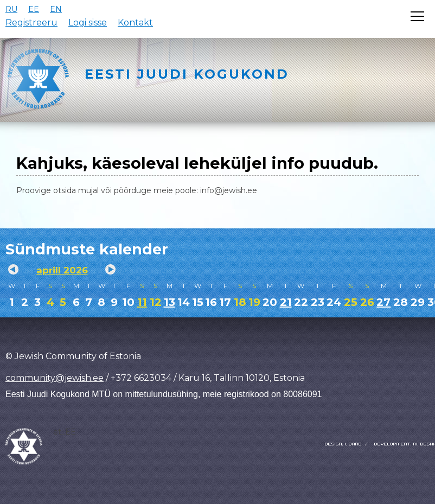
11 (142, 302)
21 (286, 302)
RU (11, 9)
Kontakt (135, 23)
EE (34, 9)
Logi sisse (88, 23)
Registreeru (31, 23)
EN (56, 9)
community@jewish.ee (55, 378)
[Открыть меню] (417, 16)
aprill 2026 (62, 270)
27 (383, 302)
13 (169, 302)
